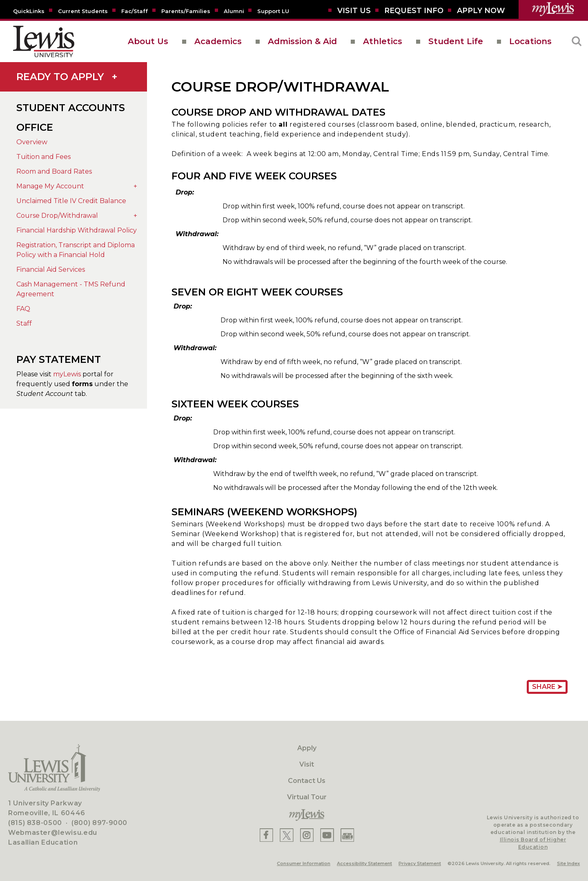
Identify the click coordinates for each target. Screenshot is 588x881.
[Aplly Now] (481, 11)
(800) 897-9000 (99, 823)
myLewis (67, 374)
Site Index (568, 863)
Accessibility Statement (364, 863)
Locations (530, 41)
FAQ (23, 309)
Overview (32, 142)
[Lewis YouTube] (327, 835)
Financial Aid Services (51, 269)
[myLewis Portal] (553, 9)
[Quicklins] (29, 11)
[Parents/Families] (186, 11)
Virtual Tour (307, 797)
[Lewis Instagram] (307, 835)
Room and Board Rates (54, 171)
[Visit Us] (354, 11)
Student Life (456, 41)
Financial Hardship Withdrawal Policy (77, 230)
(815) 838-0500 (35, 823)
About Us (148, 41)
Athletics (383, 41)
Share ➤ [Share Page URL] (547, 687)
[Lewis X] (287, 835)
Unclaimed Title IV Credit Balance (71, 201)
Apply (307, 748)
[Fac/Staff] (135, 11)
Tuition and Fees (43, 157)
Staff (24, 323)
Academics (218, 41)
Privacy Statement (420, 863)
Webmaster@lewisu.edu (53, 833)
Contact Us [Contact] (307, 781)
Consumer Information (304, 863)
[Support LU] (273, 11)
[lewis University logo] (44, 41)
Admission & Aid (302, 41)
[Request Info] (414, 11)
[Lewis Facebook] (266, 835)
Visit (307, 764)
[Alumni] (234, 11)
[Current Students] (83, 11)
